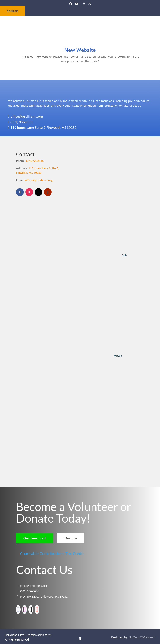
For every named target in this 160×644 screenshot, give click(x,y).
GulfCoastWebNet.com (142, 636)
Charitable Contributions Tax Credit (52, 552)
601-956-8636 (35, 161)
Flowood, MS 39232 (29, 173)
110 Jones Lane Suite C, (44, 168)
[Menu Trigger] (147, 6)
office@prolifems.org (39, 180)
